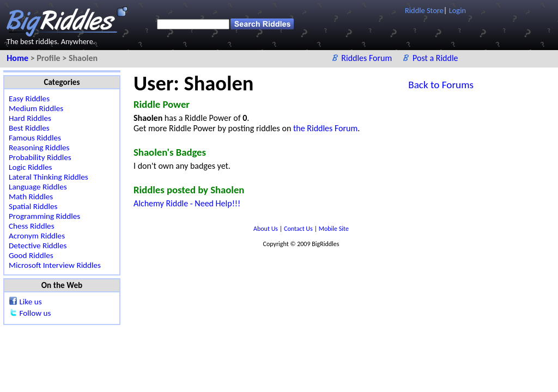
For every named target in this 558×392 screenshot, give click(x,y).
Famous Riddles (35, 138)
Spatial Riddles (33, 206)
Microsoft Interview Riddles (55, 265)
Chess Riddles (32, 226)
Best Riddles (29, 128)
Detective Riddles (38, 246)
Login (457, 10)
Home (18, 58)
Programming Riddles (44, 216)
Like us (30, 302)
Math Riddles (31, 197)
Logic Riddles (31, 167)
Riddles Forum (368, 58)
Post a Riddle (435, 58)
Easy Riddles (29, 99)
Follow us (35, 313)
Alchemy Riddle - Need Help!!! (187, 203)
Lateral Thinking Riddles (48, 177)
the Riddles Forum (325, 128)
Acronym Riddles (37, 236)
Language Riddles (38, 187)
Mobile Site (334, 229)
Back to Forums (441, 85)
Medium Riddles (36, 108)
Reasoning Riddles (39, 148)
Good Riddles (31, 255)
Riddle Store (424, 10)
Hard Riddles (30, 118)
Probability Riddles (40, 157)
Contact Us (299, 229)
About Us (266, 229)
